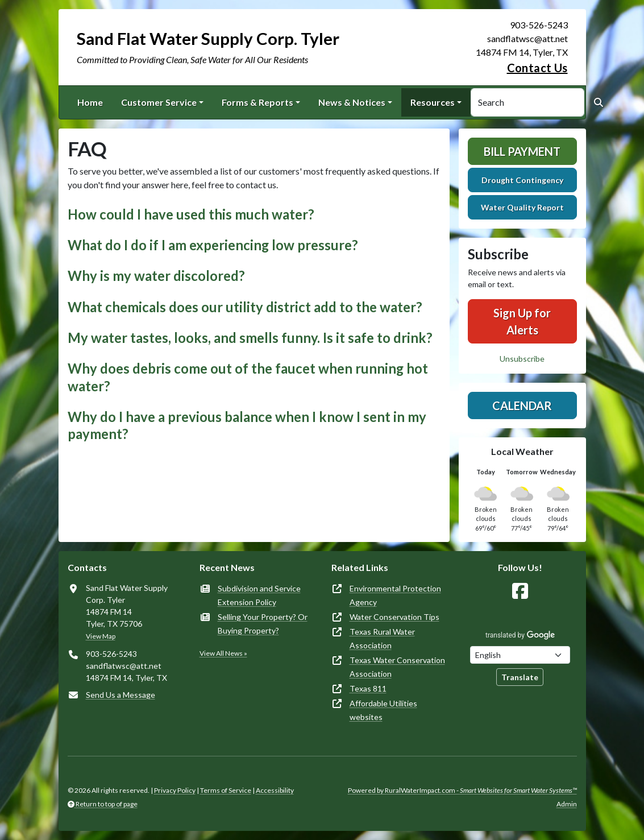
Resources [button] (433, 102)
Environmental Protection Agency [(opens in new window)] (395, 595)
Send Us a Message (121, 695)
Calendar (522, 405)
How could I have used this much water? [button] (191, 214)
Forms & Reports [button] (257, 102)
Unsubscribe (522, 359)
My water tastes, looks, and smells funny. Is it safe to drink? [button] (250, 338)
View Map (101, 636)
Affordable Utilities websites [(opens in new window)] (383, 710)
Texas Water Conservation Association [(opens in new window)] (397, 667)
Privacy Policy (175, 790)
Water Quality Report (522, 207)
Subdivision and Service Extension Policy (259, 595)
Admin (567, 804)
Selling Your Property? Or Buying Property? (263, 624)
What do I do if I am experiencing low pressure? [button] (213, 245)
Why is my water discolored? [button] (156, 276)
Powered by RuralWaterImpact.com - (462, 790)
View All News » (223, 653)
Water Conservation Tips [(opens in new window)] (394, 617)
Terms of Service (226, 790)
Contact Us (537, 68)
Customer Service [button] (159, 102)
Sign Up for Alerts (522, 321)
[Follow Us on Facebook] (520, 591)
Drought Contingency (522, 180)
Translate (520, 677)
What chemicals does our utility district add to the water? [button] (245, 307)
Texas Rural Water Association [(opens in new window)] (382, 638)
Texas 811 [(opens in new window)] (368, 688)
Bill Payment (522, 151)
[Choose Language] (520, 655)
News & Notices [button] (352, 102)
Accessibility (275, 790)
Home (90, 102)
